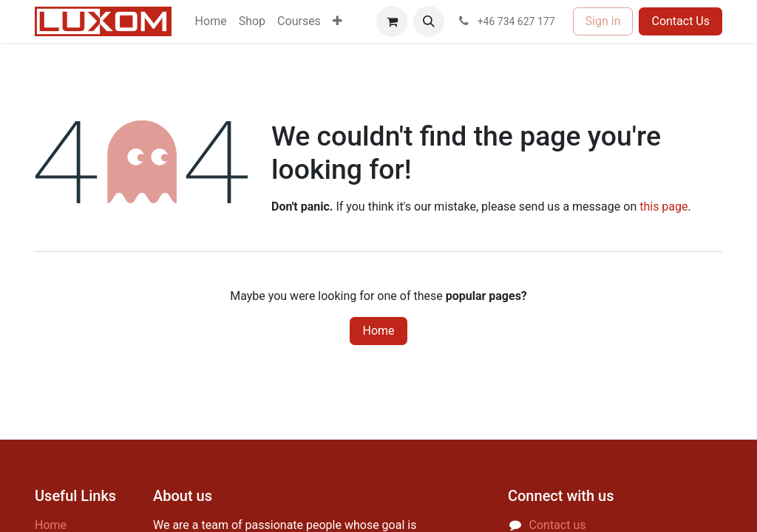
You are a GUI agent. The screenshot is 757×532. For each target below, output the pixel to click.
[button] (429, 21)
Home (378, 331)
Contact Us (680, 21)
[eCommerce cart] (392, 21)
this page (663, 207)
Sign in (603, 21)
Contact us (558, 525)
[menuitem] (211, 21)
